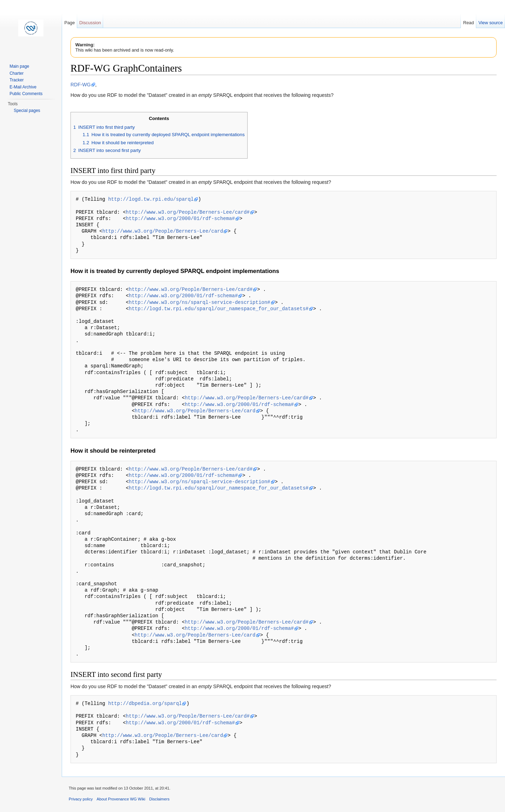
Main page (19, 66)
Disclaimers (159, 799)
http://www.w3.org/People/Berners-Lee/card (163, 231)
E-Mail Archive (23, 87)
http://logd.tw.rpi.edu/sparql (151, 199)
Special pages (27, 111)
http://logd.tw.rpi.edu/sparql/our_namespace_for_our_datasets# (218, 309)
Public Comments (26, 94)
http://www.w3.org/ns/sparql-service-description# (199, 302)
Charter (16, 73)
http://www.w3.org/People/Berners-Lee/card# (188, 212)
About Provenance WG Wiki (121, 799)
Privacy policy (81, 799)
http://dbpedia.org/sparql (145, 703)
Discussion (90, 23)
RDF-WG (81, 85)
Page (69, 23)
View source (490, 23)
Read (469, 23)
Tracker (16, 80)
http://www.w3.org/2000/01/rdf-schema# (180, 218)
